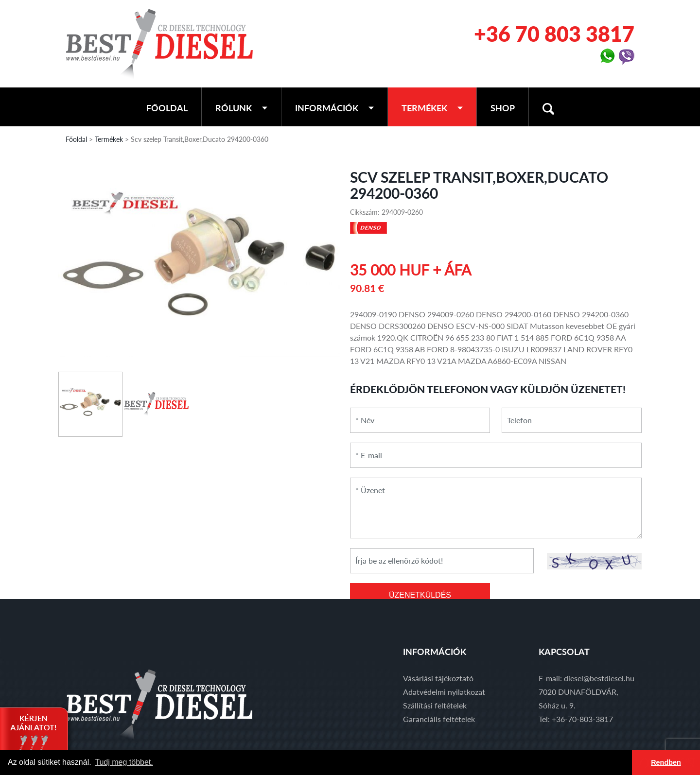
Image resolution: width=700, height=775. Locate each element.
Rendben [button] (666, 762)
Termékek (432, 108)
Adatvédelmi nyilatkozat (444, 692)
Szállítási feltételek (435, 705)
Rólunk (241, 108)
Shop (503, 108)
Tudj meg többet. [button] (124, 762)
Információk (334, 108)
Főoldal (167, 108)
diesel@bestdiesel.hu (599, 678)
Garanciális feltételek (439, 719)
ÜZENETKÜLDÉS (420, 595)
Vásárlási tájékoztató (438, 678)
